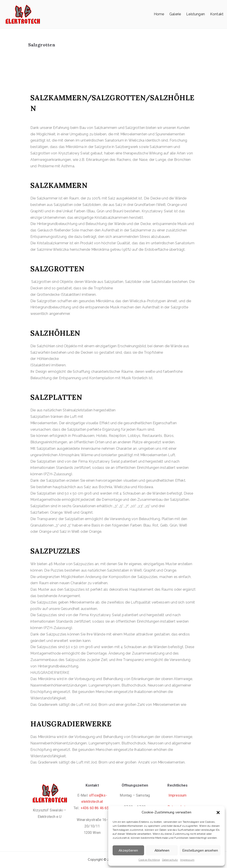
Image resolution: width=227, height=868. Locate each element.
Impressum (187, 860)
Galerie (175, 14)
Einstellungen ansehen (200, 850)
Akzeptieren (128, 850)
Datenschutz (170, 860)
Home (159, 14)
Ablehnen (162, 850)
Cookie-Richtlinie (149, 860)
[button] (218, 813)
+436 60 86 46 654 (96, 808)
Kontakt (217, 14)
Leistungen (196, 14)
